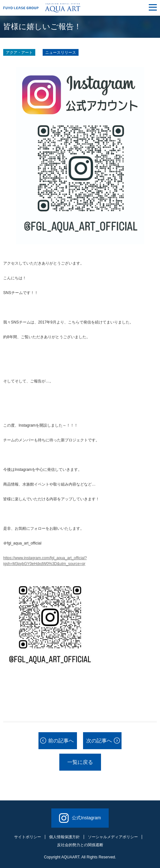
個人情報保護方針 (64, 837)
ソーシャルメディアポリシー (113, 837)
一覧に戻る (80, 762)
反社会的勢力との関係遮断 (80, 845)
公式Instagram (80, 818)
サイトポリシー (28, 837)
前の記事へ (61, 741)
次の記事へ (99, 741)
